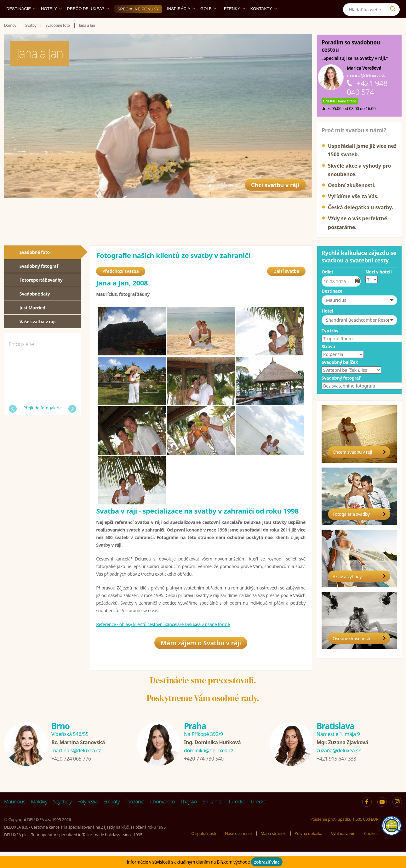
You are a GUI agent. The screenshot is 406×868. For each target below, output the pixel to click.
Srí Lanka (212, 818)
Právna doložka (308, 850)
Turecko (237, 818)
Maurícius (15, 818)
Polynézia (88, 818)
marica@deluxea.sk (366, 90)
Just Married (32, 322)
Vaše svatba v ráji (38, 336)
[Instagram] (394, 7)
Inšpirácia (181, 23)
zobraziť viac (267, 862)
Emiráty (112, 818)
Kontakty (264, 23)
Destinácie (21, 23)
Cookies (371, 850)
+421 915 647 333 (336, 775)
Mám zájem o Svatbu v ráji (201, 659)
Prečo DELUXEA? (88, 23)
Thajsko (189, 818)
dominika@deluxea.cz (209, 767)
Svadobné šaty (35, 308)
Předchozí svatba (121, 287)
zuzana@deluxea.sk (339, 767)
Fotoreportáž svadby (41, 294)
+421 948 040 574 (367, 102)
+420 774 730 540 (204, 775)
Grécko (259, 818)
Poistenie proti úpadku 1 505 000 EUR (344, 836)
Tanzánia (135, 818)
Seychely (62, 818)
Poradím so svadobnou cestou (351, 60)
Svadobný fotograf (39, 281)
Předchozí (13, 423)
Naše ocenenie (238, 850)
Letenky (233, 23)
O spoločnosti (204, 850)
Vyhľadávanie (343, 850)
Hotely (51, 23)
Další (72, 423)
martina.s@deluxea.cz (76, 767)
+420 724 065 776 (71, 775)
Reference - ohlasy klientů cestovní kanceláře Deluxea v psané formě (163, 640)
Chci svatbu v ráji (271, 196)
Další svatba (286, 287)
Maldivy (39, 818)
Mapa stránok (273, 850)
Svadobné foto (35, 267)
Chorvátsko (163, 818)
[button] (359, 315)
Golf (208, 23)
